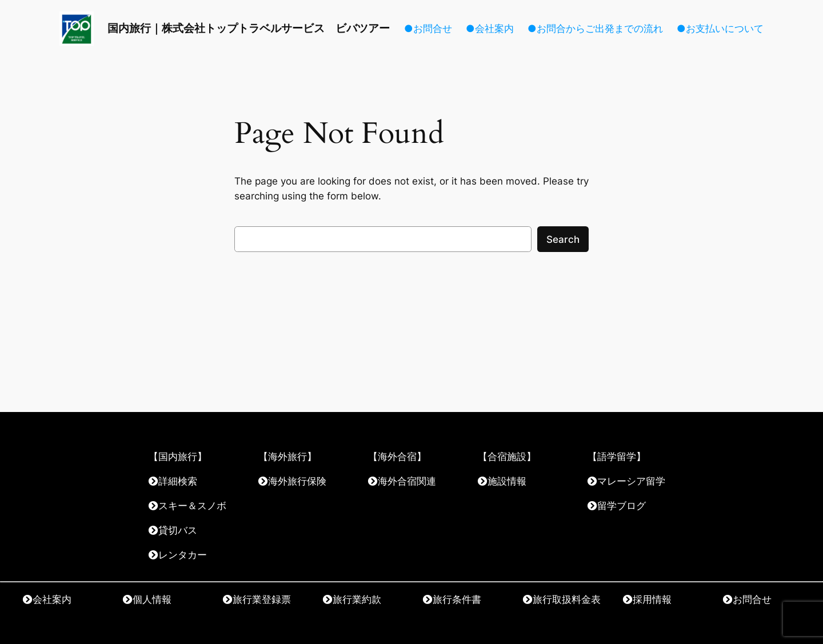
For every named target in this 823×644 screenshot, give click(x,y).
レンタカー (183, 555)
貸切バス (178, 530)
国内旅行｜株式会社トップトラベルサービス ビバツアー (249, 28)
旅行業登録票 (262, 599)
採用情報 (652, 599)
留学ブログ (622, 505)
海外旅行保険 (297, 481)
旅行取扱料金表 (567, 599)
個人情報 (152, 599)
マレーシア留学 (631, 481)
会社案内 (52, 599)
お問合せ (752, 599)
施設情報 (507, 481)
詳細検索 (178, 481)
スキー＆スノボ (192, 505)
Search (563, 239)
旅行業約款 (357, 599)
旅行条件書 (457, 599)
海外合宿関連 (407, 481)
